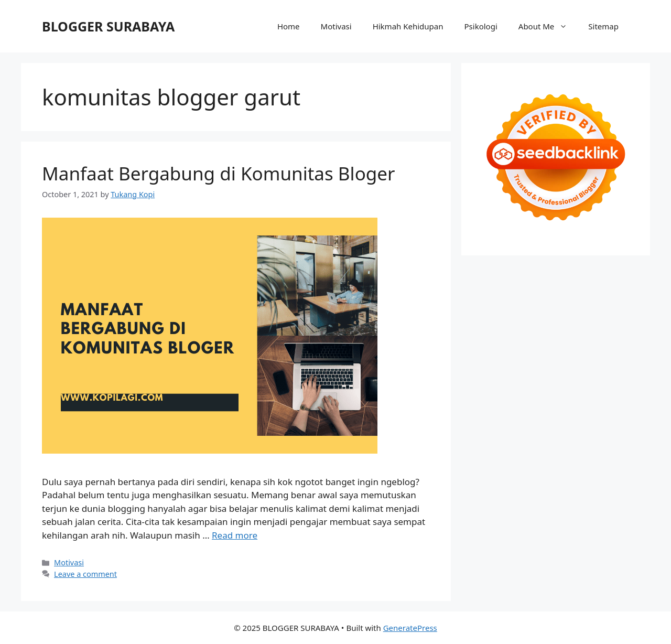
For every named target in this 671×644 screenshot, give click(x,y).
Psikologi (481, 26)
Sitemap (603, 26)
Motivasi (336, 26)
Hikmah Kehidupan (408, 26)
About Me (548, 26)
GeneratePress (410, 628)
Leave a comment (85, 574)
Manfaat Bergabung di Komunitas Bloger (219, 173)
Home (289, 26)
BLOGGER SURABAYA (108, 26)
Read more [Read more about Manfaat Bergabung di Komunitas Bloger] (235, 535)
